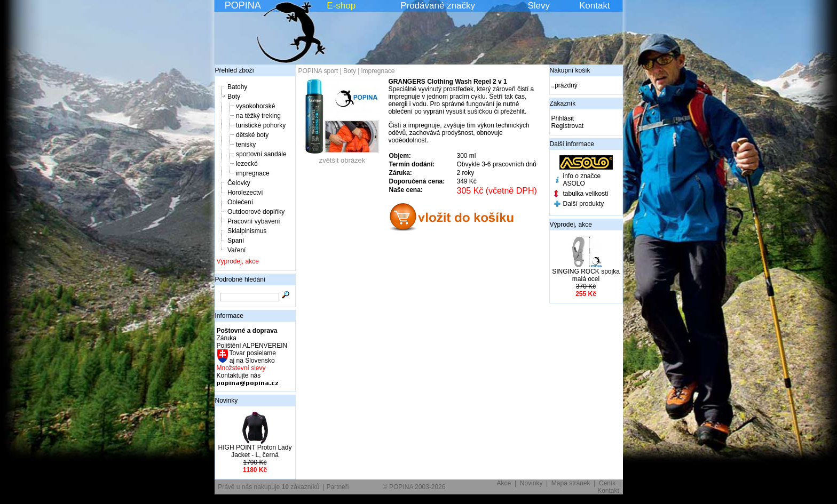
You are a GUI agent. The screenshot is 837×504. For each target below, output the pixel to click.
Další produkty (584, 204)
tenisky (246, 145)
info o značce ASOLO (582, 180)
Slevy (539, 6)
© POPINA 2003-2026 (414, 487)
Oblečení (240, 202)
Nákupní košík (570, 70)
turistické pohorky (261, 125)
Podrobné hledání (240, 279)
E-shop (341, 6)
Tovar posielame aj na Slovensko (252, 357)
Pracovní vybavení (254, 221)
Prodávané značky (438, 6)
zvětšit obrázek (342, 157)
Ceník (607, 483)
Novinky (227, 401)
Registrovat (568, 126)
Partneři (337, 487)
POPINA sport (318, 71)
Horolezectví (245, 193)
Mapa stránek (571, 483)
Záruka (227, 338)
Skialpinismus (247, 231)
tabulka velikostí (586, 194)
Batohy (237, 87)
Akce (504, 483)
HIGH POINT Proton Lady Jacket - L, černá (255, 451)
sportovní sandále (261, 154)
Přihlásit (563, 118)
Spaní (236, 241)
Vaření (236, 250)
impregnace (253, 173)
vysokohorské (255, 106)
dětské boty (252, 135)
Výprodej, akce (238, 261)
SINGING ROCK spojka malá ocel (586, 275)
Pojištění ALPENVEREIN (252, 346)
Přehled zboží (235, 70)
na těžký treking (258, 116)
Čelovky (239, 183)
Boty (234, 97)
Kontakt (595, 6)
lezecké (247, 164)
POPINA (243, 5)
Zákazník (563, 103)
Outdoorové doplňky (256, 212)
